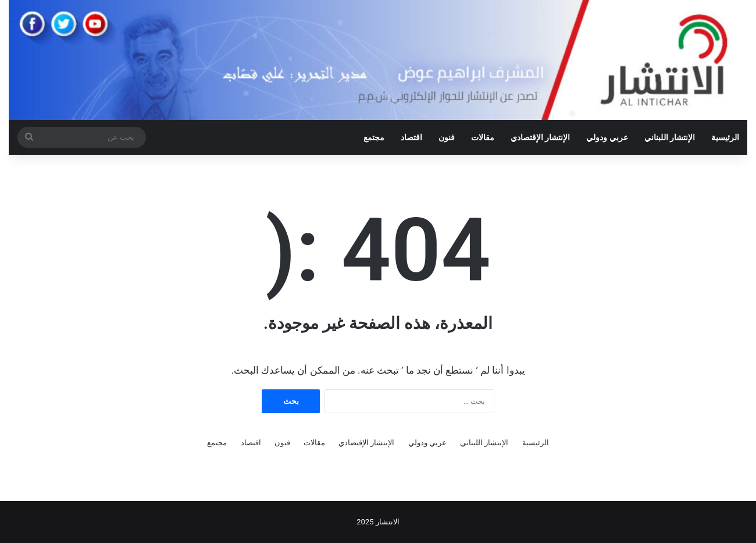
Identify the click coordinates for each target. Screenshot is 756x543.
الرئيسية (725, 137)
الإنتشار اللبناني (670, 137)
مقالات (483, 137)
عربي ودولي (607, 137)
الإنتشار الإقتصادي (540, 137)
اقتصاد (411, 137)
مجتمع (374, 137)
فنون (447, 137)
